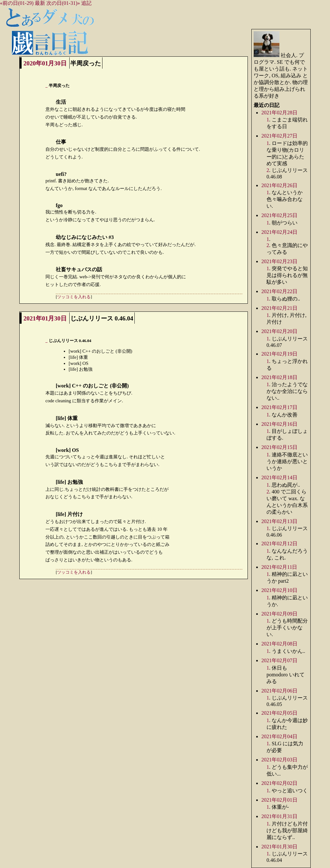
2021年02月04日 (279, 736)
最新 (40, 3)
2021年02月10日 (279, 590)
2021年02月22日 (279, 291)
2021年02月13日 (279, 521)
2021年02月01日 (279, 800)
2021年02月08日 (279, 644)
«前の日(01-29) (17, 3)
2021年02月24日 (279, 232)
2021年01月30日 (45, 318)
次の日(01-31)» (63, 3)
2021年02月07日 (279, 660)
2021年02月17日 (279, 407)
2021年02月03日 (279, 760)
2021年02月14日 (279, 477)
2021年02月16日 (279, 424)
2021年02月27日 (279, 136)
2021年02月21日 (279, 308)
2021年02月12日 (279, 544)
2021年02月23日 (279, 261)
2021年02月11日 (279, 567)
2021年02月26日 (279, 185)
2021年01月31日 (279, 816)
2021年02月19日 (279, 354)
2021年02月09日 (279, 614)
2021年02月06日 (279, 691)
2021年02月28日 (279, 113)
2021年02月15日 (279, 447)
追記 (86, 3)
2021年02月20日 (279, 331)
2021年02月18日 (279, 377)
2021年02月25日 (279, 215)
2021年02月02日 (279, 783)
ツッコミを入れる (74, 297)
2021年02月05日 (279, 713)
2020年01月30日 (45, 63)
